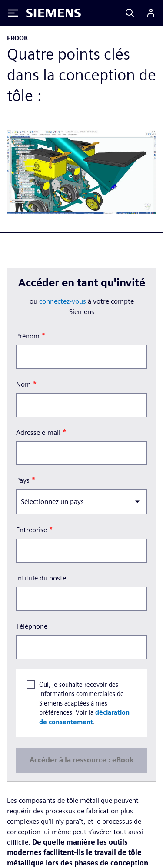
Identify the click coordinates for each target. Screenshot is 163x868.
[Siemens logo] (53, 13)
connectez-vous (63, 301)
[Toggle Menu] (13, 13)
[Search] (130, 13)
